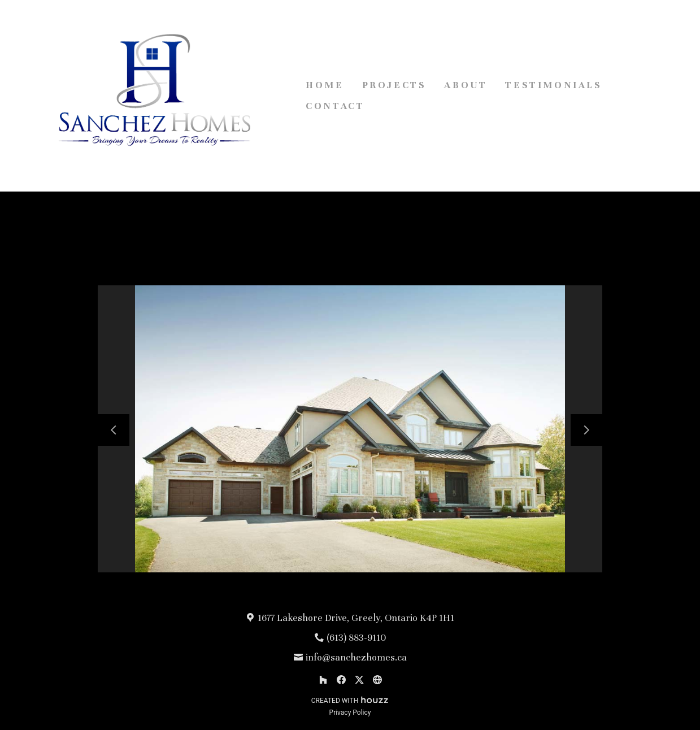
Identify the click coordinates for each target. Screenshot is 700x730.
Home (325, 85)
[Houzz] (323, 680)
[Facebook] (341, 680)
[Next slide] (586, 430)
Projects (394, 85)
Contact (335, 106)
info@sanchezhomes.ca (356, 657)
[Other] (377, 680)
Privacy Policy (350, 712)
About (466, 85)
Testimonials (553, 85)
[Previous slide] (114, 430)
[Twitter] (359, 680)
